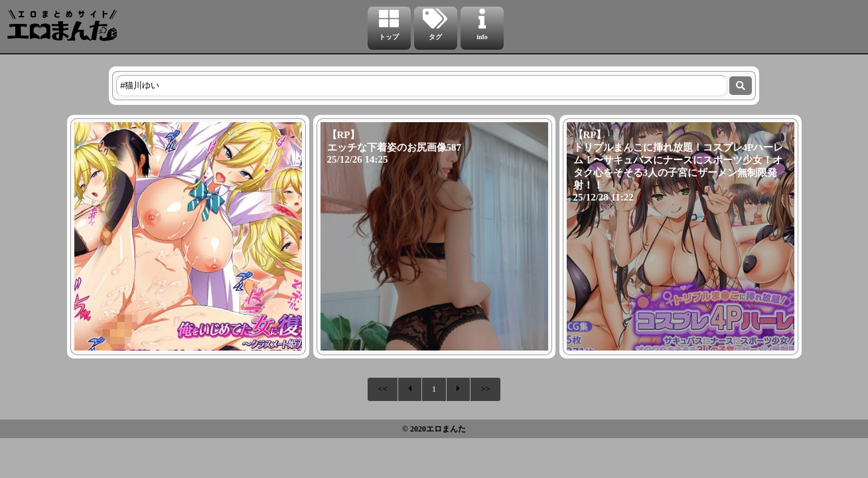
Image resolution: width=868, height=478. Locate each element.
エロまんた (446, 429)
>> (485, 389)
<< (383, 389)
